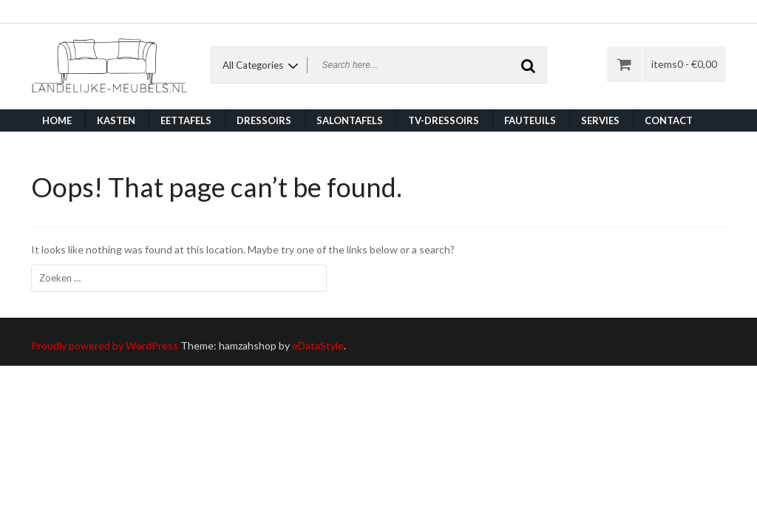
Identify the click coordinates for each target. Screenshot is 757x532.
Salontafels (350, 120)
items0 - (684, 64)
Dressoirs (264, 120)
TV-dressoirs (444, 120)
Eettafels (186, 120)
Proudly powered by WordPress (105, 345)
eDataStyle (318, 345)
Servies (600, 120)
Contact (669, 120)
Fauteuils (530, 120)
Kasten (116, 120)
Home (57, 120)
